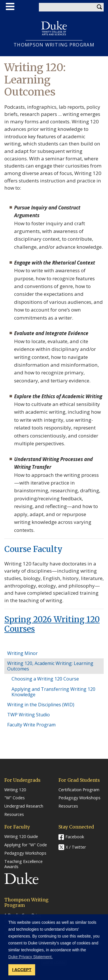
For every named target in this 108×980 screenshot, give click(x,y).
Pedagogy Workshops (79, 798)
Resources (14, 814)
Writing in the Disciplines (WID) (41, 705)
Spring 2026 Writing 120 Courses (52, 624)
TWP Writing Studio (29, 715)
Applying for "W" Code (26, 845)
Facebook (75, 837)
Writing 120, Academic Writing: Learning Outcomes (50, 666)
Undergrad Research (24, 806)
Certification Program (79, 790)
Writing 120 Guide (21, 837)
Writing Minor (22, 653)
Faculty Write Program (31, 725)
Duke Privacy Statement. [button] (31, 957)
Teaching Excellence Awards (23, 864)
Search (99, 7)
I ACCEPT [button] (22, 970)
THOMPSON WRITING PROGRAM (54, 45)
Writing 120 (15, 790)
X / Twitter (76, 847)
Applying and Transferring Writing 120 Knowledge (53, 692)
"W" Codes (15, 798)
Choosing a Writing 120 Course (45, 679)
